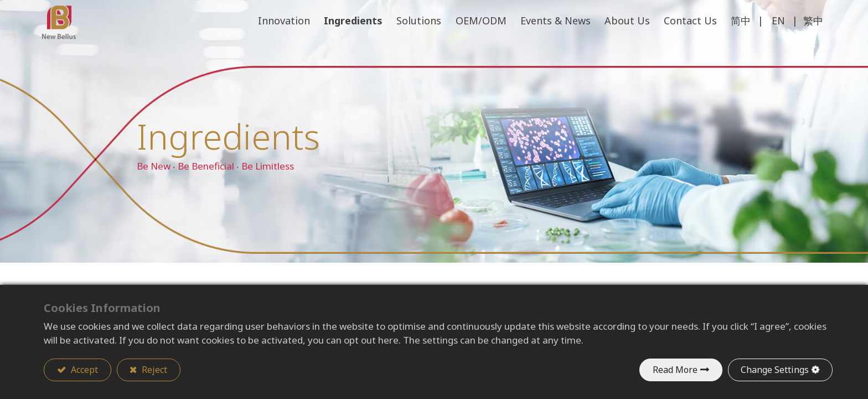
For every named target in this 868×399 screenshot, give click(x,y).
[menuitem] (688, 45)
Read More (675, 370)
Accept (83, 370)
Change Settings (775, 370)
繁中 (812, 44)
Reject (154, 370)
